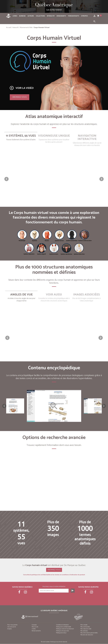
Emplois (10, 629)
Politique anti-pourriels (62, 631)
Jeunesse (22, 16)
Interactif (51, 16)
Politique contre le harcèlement (65, 629)
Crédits (34, 629)
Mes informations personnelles (89, 633)
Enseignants (61, 16)
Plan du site (35, 627)
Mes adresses (84, 631)
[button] (102, 179)
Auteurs (31, 16)
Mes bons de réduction (87, 635)
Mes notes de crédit (86, 629)
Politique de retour (61, 633)
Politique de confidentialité (64, 627)
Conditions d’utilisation (62, 625)
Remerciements (36, 631)
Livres (15, 16)
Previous (4, 406)
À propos (84, 16)
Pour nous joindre (12, 625)
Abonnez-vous (20, 97)
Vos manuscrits (12, 627)
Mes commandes (85, 627)
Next (104, 406)
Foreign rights (74, 16)
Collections (40, 16)
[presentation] (57, 598)
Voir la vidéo (21, 88)
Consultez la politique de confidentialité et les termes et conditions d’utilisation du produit (54, 575)
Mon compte (84, 625)
